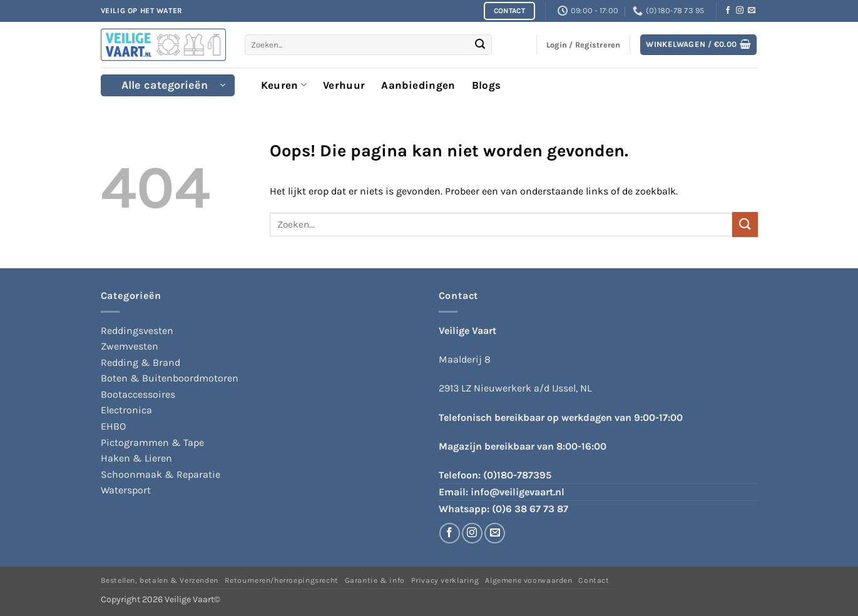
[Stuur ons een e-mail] (752, 11)
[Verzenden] (480, 45)
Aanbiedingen (418, 85)
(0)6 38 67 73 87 (530, 509)
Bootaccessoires (138, 394)
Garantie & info (375, 580)
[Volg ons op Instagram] (740, 11)
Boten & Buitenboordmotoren (170, 378)
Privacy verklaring (445, 580)
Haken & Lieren (136, 458)
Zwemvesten (130, 346)
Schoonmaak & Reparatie (161, 474)
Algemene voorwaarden (529, 580)
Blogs (487, 85)
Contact (594, 580)
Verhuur (344, 85)
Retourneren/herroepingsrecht (282, 580)
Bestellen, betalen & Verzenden (160, 580)
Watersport (126, 490)
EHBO (113, 426)
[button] (698, 45)
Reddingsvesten (137, 331)
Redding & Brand (140, 362)
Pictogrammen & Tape (152, 442)
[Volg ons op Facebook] (728, 11)
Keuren (284, 85)
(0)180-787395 (517, 475)
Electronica (126, 410)
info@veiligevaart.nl (518, 492)
